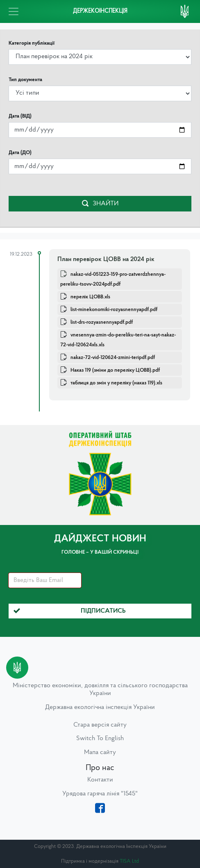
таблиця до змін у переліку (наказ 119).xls (116, 383)
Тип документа (25, 80)
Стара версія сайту (100, 725)
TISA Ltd (129, 861)
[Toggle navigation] (14, 11)
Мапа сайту (100, 752)
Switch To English (100, 738)
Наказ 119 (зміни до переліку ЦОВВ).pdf (115, 370)
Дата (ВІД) (20, 116)
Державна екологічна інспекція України (100, 707)
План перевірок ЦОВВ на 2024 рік (106, 259)
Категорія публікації (32, 43)
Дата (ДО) (20, 153)
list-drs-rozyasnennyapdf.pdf (102, 322)
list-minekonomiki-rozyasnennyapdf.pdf (114, 310)
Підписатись (70, 611)
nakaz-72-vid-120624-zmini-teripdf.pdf (113, 358)
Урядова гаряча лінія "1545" (100, 794)
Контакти (100, 780)
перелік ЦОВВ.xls (90, 297)
